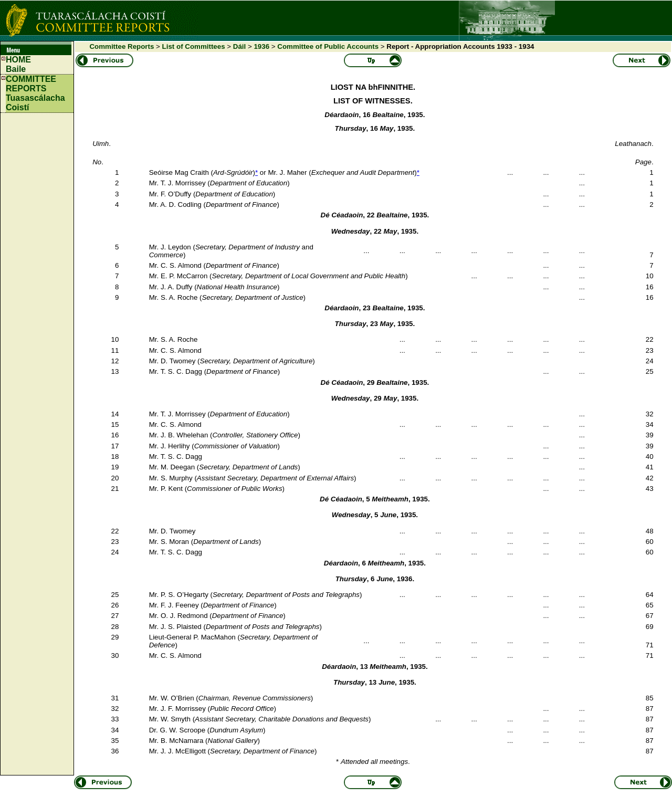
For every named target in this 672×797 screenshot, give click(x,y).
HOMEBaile (18, 64)
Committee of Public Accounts (328, 46)
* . (373, 762)
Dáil (239, 46)
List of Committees (194, 46)
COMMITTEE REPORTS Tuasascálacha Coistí (35, 93)
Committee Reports (122, 46)
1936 (261, 46)
